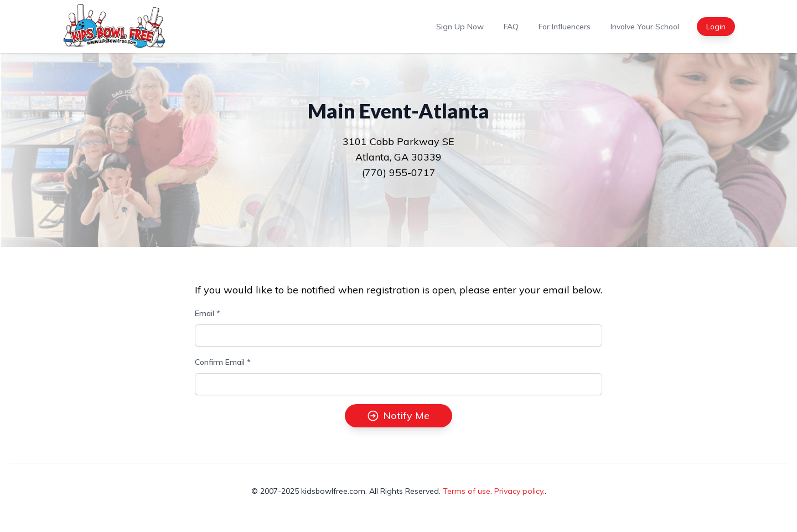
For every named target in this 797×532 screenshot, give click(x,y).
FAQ (511, 27)
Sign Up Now (460, 27)
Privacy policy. (519, 491)
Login (716, 27)
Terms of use (467, 491)
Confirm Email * (223, 362)
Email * (208, 313)
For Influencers (565, 27)
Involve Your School (645, 27)
